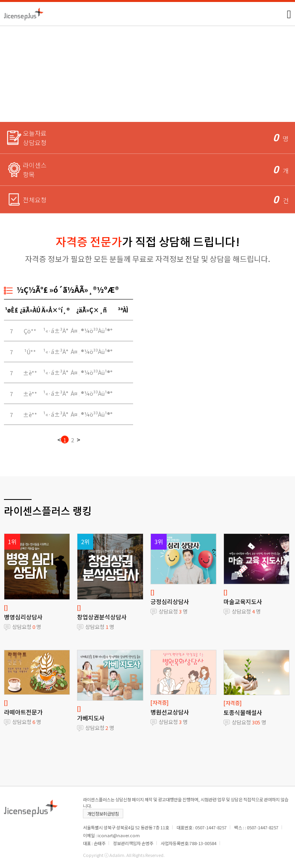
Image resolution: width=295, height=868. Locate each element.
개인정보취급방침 (103, 814)
